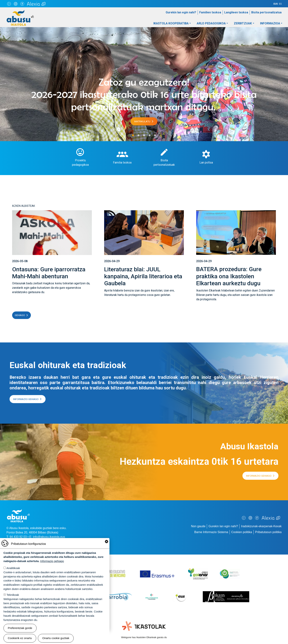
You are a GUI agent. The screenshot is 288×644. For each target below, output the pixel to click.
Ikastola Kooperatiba (171, 23)
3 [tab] (144, 135)
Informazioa (270, 23)
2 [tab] (138, 135)
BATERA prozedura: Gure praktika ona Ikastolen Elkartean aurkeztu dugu (229, 276)
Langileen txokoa (236, 12)
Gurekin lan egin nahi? (181, 12)
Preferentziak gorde (20, 628)
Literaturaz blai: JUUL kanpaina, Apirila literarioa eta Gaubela (143, 276)
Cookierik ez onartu (20, 638)
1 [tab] (133, 135)
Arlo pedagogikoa (211, 23)
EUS (276, 4)
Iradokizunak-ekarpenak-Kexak (261, 526)
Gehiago (20, 315)
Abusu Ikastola (20, 12)
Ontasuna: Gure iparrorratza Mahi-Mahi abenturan (49, 273)
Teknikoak (13, 595)
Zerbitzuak (243, 23)
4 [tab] (150, 135)
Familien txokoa (210, 12)
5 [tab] (155, 135)
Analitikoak (13, 568)
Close (107, 542)
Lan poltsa (206, 163)
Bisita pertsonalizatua (266, 12)
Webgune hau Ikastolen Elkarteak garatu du (144, 637)
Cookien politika (242, 532)
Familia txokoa (122, 163)
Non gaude (198, 526)
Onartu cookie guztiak (56, 638)
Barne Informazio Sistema (211, 532)
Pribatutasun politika (268, 532)
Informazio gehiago (26, 399)
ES (280, 4)
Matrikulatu (142, 121)
